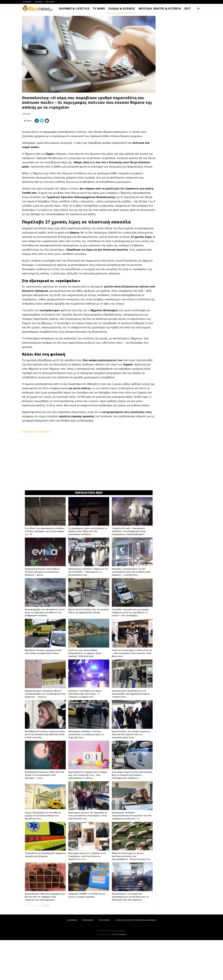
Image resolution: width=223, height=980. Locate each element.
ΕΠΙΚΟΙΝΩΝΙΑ (50, 2)
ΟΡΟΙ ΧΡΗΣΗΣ (104, 960)
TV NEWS (99, 9)
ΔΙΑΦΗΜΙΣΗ (39, 2)
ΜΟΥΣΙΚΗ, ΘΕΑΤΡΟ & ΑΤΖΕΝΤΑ (160, 9)
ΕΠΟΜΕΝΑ (46, 945)
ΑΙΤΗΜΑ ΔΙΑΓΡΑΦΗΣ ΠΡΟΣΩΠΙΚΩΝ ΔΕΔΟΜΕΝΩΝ (136, 960)
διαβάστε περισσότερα (36, 471)
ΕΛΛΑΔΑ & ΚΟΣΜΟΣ (122, 9)
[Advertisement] (89, 145)
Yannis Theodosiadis (120, 974)
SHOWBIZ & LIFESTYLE (74, 9)
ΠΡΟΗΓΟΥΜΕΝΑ (33, 945)
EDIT (188, 9)
